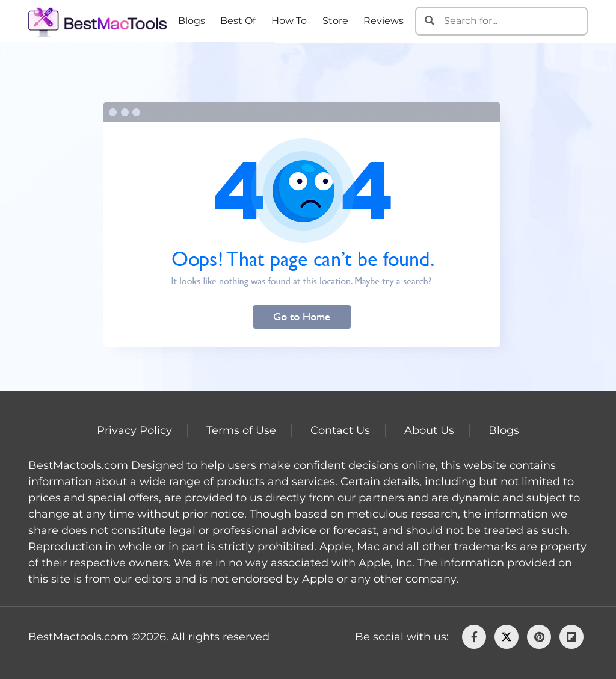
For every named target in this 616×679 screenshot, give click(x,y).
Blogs (192, 21)
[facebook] (474, 637)
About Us (429, 430)
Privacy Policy (134, 430)
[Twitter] (507, 637)
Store (335, 21)
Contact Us (340, 430)
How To (289, 21)
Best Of (238, 21)
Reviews (383, 21)
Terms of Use (241, 430)
